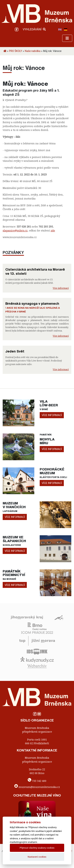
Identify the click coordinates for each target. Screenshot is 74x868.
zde (53, 230)
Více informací (61, 288)
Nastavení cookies (37, 857)
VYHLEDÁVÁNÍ (34, 29)
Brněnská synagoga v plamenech (32, 303)
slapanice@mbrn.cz (15, 230)
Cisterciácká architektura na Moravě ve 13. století (35, 271)
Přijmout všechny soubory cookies (37, 848)
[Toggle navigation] (67, 38)
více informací (52, 415)
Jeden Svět (15, 351)
